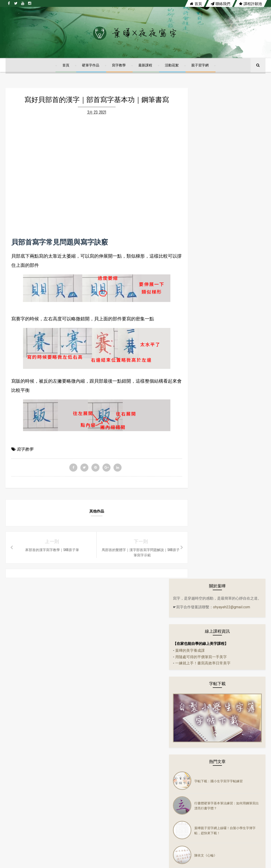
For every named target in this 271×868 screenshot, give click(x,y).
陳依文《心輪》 (224, 369)
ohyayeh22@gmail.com (210, 130)
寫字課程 (201, 611)
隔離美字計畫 (204, 565)
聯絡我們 (220, 3)
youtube (149, 723)
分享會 (200, 454)
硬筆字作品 (91, 68)
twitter (119, 723)
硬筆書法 (201, 546)
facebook (88, 723)
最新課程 (145, 68)
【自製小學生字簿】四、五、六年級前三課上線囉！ (237, 393)
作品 (198, 500)
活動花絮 (172, 68)
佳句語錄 (201, 509)
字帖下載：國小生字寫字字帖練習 (237, 294)
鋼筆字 (200, 647)
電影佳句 (201, 574)
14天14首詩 (203, 436)
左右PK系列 (203, 473)
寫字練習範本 (204, 601)
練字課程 (201, 620)
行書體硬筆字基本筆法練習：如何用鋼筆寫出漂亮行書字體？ (237, 319)
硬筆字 (200, 537)
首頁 (196, 3)
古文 (198, 464)
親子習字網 (200, 68)
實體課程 (201, 583)
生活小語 (201, 482)
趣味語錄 (201, 629)
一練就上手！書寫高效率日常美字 (221, 186)
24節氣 (200, 445)
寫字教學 (119, 68)
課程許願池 (251, 3)
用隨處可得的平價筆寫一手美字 (219, 180)
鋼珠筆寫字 (203, 638)
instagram (182, 723)
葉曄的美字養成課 (208, 174)
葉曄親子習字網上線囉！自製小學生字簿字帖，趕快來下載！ (237, 344)
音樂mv (200, 528)
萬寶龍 (200, 555)
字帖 (198, 491)
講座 (198, 657)
